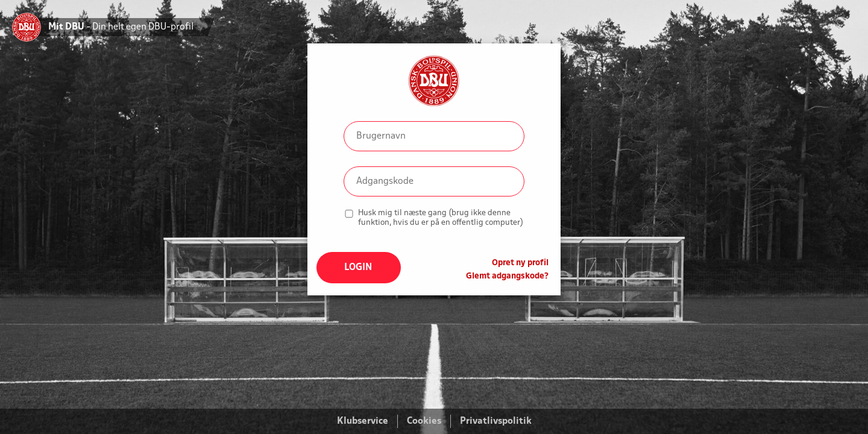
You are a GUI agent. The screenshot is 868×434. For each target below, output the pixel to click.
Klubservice (363, 421)
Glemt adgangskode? (507, 276)
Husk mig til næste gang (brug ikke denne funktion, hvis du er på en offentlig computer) (441, 218)
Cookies (424, 421)
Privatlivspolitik (496, 421)
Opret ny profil (520, 263)
